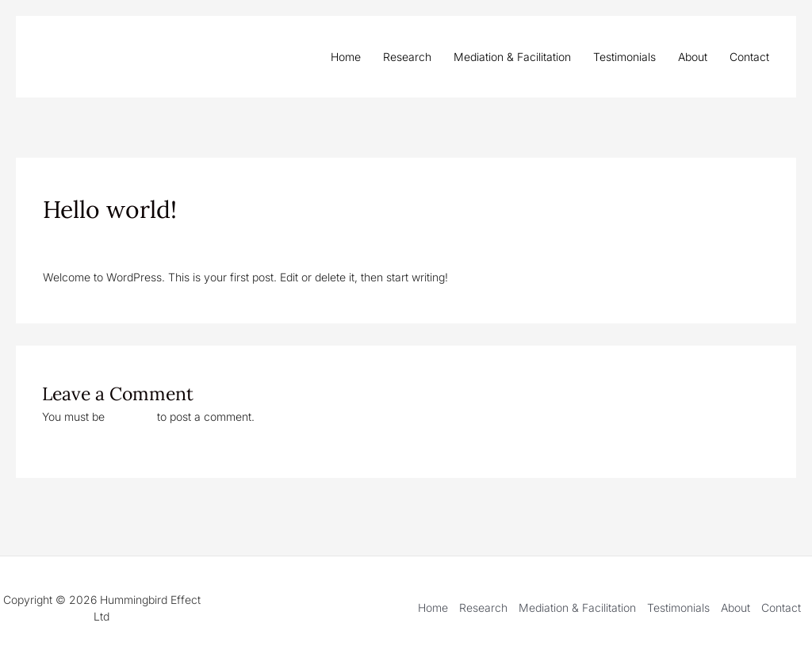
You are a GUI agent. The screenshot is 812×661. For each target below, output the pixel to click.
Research (407, 57)
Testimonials (624, 57)
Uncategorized (184, 239)
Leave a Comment (90, 239)
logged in (131, 416)
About (693, 57)
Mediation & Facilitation (512, 57)
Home (346, 57)
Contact (749, 57)
